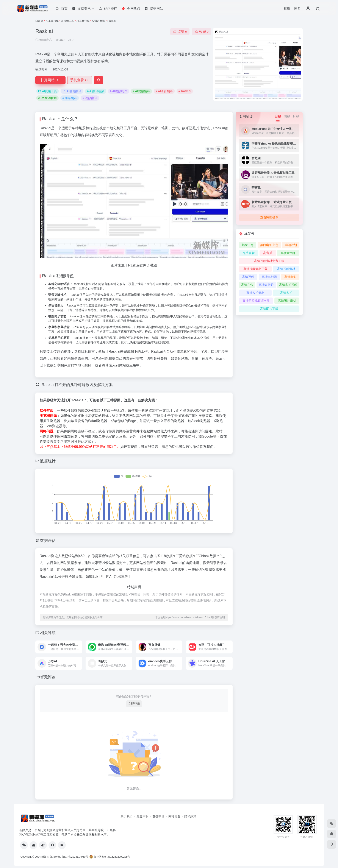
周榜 (287, 116)
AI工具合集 (52, 21)
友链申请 (158, 816)
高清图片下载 (269, 309)
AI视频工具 (68, 21)
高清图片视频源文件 (256, 301)
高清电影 (290, 277)
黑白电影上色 (269, 245)
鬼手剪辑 (249, 253)
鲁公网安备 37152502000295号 (110, 857)
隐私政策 (190, 816)
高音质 (268, 253)
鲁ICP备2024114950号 (75, 857)
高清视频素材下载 (255, 269)
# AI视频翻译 (141, 91)
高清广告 (247, 285)
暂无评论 (48, 677)
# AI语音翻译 (164, 91)
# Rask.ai (185, 91)
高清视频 (248, 277)
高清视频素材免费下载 (269, 261)
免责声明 (142, 816)
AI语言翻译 (98, 21)
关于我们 (127, 816)
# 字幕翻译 (70, 98)
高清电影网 (269, 277)
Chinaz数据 (208, 556)
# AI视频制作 (119, 91)
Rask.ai (49, 119)
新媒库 (45, 857)
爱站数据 (186, 556)
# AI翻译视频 (95, 91)
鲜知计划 (291, 245)
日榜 (278, 116)
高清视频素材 (286, 269)
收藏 (202, 32)
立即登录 (134, 704)
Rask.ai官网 (137, 265)
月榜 (296, 116)
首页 (41, 21)
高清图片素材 (287, 301)
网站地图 (174, 816)
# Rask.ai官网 (47, 98)
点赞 (180, 32)
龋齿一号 (248, 245)
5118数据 (166, 556)
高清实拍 (286, 293)
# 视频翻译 (90, 98)
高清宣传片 (266, 285)
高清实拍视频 (288, 285)
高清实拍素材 (255, 293)
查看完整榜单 (269, 217)
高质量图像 (288, 253)
